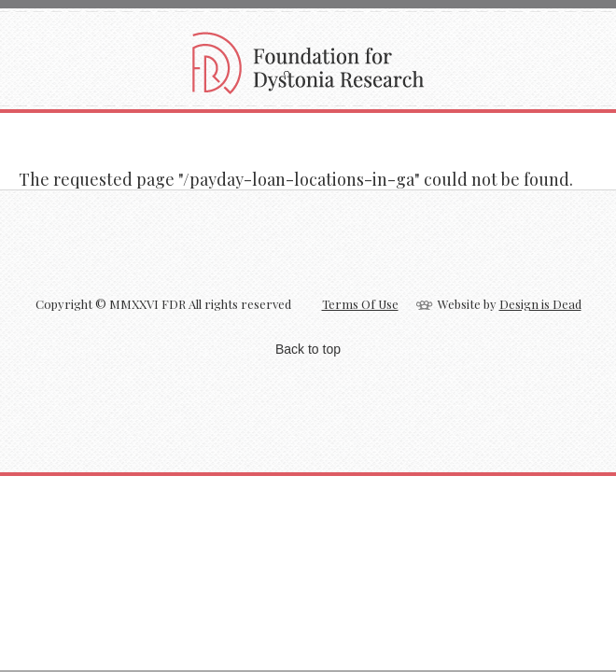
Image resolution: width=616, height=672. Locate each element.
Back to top (308, 349)
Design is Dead (540, 304)
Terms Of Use (360, 304)
